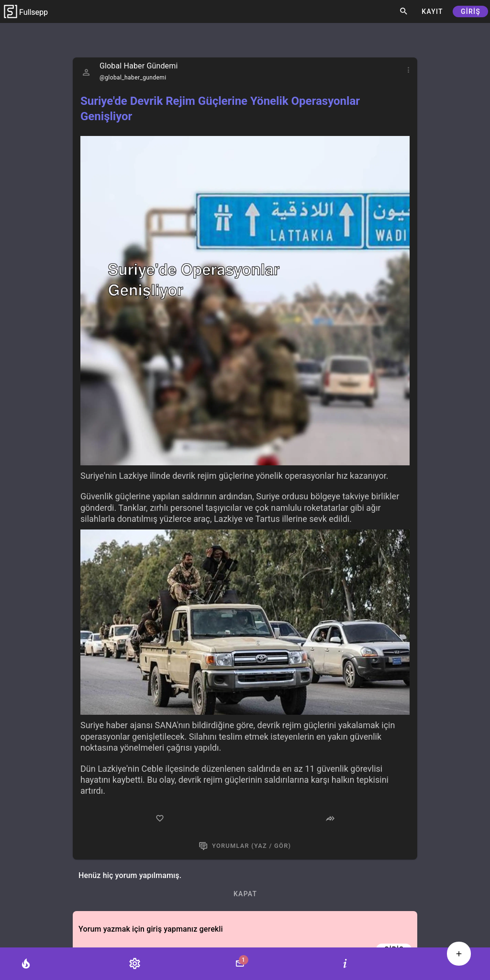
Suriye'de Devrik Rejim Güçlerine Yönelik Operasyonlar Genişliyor (220, 109)
